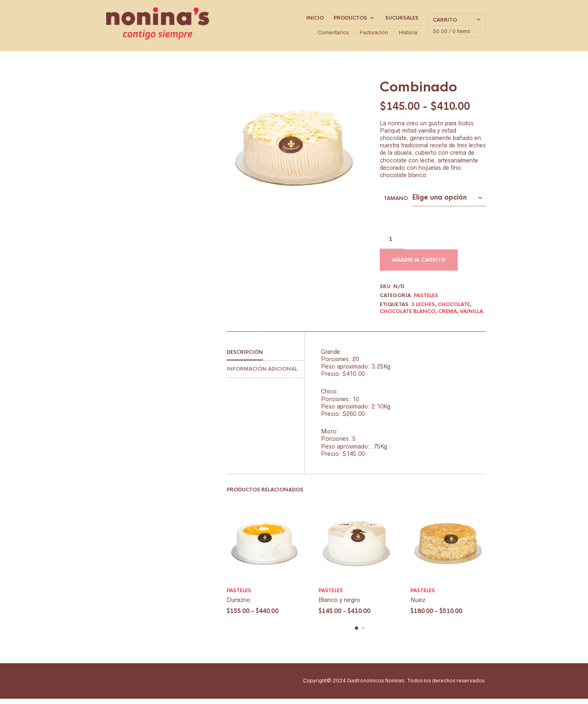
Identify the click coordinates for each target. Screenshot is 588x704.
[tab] (265, 358)
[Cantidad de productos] (392, 244)
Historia (408, 35)
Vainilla (471, 317)
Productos (350, 21)
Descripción (245, 358)
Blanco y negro (339, 605)
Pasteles (426, 301)
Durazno (238, 605)
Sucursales (402, 21)
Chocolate (454, 310)
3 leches (423, 310)
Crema (448, 317)
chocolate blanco (408, 317)
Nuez (418, 605)
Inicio (315, 21)
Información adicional (262, 375)
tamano (396, 204)
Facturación (374, 35)
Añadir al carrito (419, 265)
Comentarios (333, 35)
